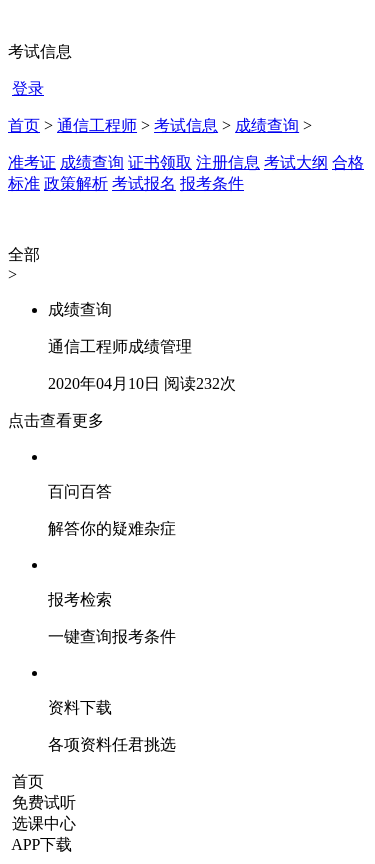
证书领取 (160, 162)
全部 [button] (24, 254)
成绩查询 (267, 125)
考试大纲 (296, 162)
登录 (28, 88)
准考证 (32, 162)
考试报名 (144, 183)
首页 (24, 125)
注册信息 (228, 162)
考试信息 (186, 125)
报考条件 (212, 183)
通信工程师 (97, 125)
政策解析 (76, 183)
